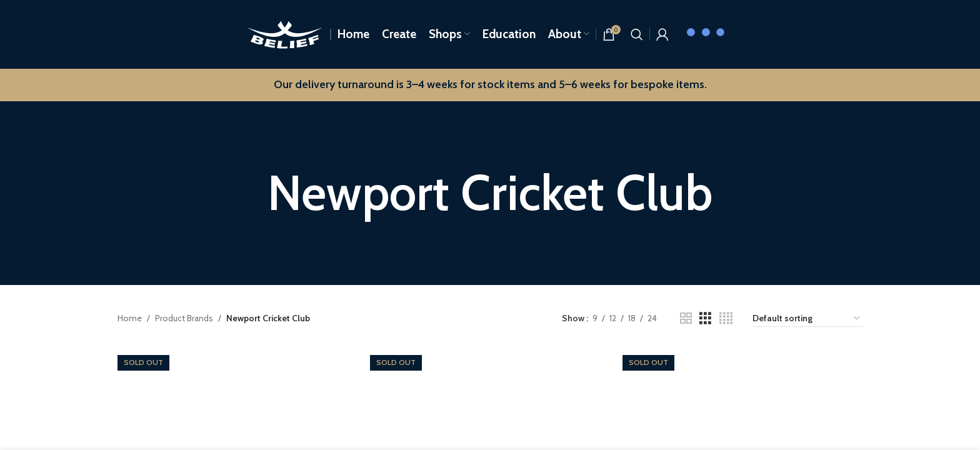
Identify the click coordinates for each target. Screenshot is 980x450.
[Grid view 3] (705, 318)
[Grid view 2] (686, 318)
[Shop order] (807, 319)
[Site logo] (285, 33)
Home (130, 318)
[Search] (637, 34)
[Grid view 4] (726, 318)
